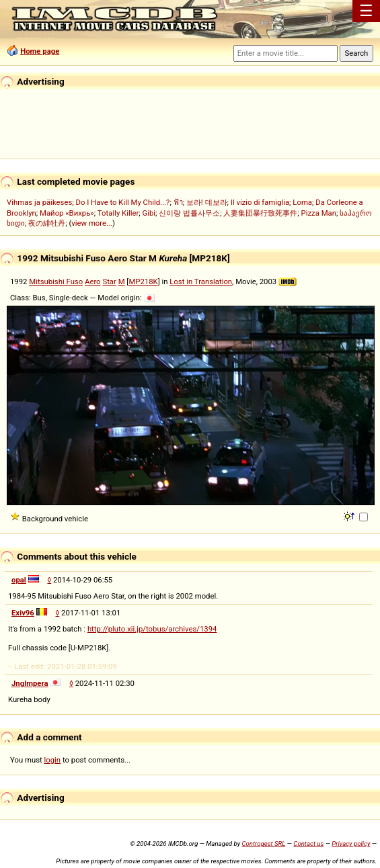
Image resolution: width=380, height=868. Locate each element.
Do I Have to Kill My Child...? (122, 202)
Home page (40, 51)
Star (109, 281)
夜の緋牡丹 (47, 223)
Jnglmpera (30, 683)
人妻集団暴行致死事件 (260, 213)
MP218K (143, 281)
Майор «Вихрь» (67, 213)
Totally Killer (118, 213)
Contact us (308, 843)
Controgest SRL (263, 843)
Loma (302, 202)
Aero (93, 281)
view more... (92, 223)
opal (19, 580)
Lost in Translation (201, 281)
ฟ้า (178, 202)
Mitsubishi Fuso (56, 281)
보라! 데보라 (207, 202)
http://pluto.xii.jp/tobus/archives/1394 (152, 629)
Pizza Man (319, 213)
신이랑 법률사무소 (189, 213)
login (53, 760)
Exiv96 (23, 613)
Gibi (149, 213)
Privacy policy (351, 843)
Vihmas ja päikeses (39, 202)
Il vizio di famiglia (260, 202)
